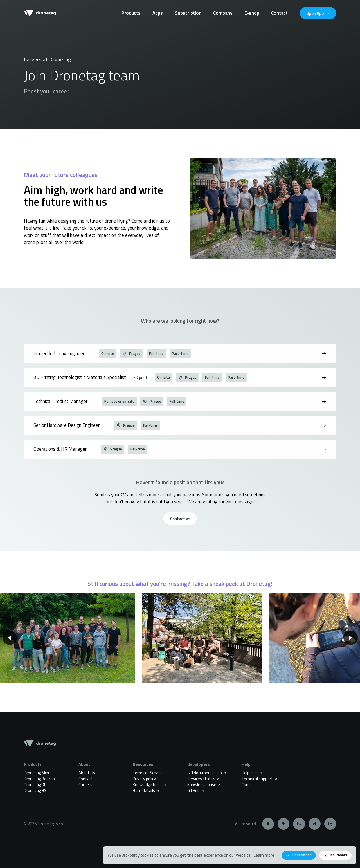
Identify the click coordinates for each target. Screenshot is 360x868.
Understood (299, 855)
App (318, 13)
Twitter (299, 824)
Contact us (180, 519)
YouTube (315, 824)
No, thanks (336, 855)
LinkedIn (268, 824)
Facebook (284, 824)
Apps (158, 13)
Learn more (264, 855)
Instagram (330, 824)
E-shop (252, 13)
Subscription (188, 13)
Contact (279, 13)
